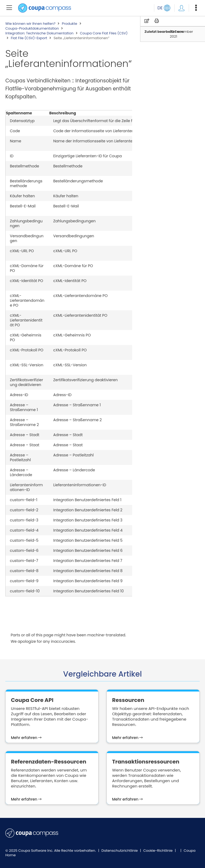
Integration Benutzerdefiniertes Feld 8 (88, 571)
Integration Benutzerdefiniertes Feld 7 (88, 561)
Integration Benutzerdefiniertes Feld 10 (89, 591)
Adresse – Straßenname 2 (24, 422)
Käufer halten (22, 196)
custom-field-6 (24, 550)
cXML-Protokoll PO (27, 350)
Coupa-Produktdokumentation (32, 29)
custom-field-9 (24, 581)
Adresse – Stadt (25, 435)
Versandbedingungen (27, 238)
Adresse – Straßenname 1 (24, 407)
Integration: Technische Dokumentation (39, 33)
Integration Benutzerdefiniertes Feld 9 (88, 581)
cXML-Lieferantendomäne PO (27, 300)
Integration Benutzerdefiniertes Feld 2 (88, 510)
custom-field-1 (24, 500)
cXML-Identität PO (27, 281)
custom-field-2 (24, 510)
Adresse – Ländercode (21, 472)
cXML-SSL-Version (27, 365)
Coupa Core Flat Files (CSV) (104, 33)
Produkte (70, 24)
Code (15, 131)
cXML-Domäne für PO (27, 268)
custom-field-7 (24, 561)
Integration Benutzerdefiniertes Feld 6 (88, 550)
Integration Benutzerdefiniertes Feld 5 (88, 540)
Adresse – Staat (25, 445)
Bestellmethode (25, 166)
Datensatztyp (22, 121)
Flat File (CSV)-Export (29, 38)
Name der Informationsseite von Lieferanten (94, 141)
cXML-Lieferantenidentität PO (26, 320)
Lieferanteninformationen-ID (26, 487)
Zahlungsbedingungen (26, 223)
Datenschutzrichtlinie (120, 851)
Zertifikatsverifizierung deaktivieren (26, 382)
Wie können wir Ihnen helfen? (30, 24)
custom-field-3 (24, 520)
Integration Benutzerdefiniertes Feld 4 (88, 530)
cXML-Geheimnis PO (26, 337)
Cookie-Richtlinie (158, 851)
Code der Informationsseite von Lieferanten (94, 131)
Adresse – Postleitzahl (20, 457)
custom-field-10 (25, 591)
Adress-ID (19, 395)
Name (15, 141)
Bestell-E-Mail (23, 206)
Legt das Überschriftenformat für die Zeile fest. (96, 121)
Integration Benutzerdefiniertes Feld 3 (88, 520)
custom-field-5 (24, 540)
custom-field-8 (24, 571)
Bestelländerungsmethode (26, 183)
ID (12, 156)
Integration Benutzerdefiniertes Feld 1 (87, 500)
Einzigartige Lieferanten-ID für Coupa (88, 156)
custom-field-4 (24, 530)
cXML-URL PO (22, 251)
